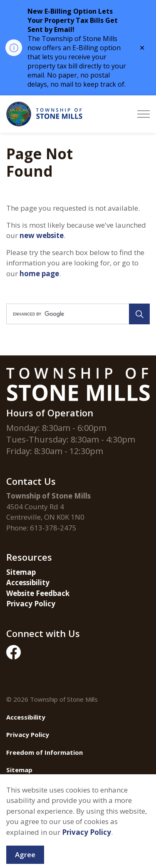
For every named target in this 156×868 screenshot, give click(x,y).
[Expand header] (144, 114)
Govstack (53, 805)
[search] (77, 314)
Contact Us (24, 788)
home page (39, 274)
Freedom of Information (45, 752)
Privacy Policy (31, 604)
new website (42, 235)
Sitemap (21, 572)
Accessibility (28, 582)
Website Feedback (38, 593)
